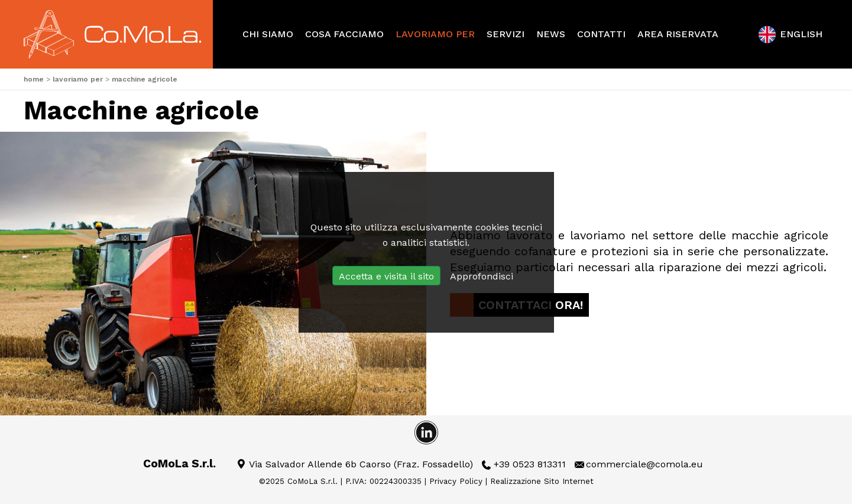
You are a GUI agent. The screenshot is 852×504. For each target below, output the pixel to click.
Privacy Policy (456, 481)
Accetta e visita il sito (386, 276)
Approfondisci (482, 276)
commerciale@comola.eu (644, 464)
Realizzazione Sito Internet (542, 481)
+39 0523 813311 (530, 464)
